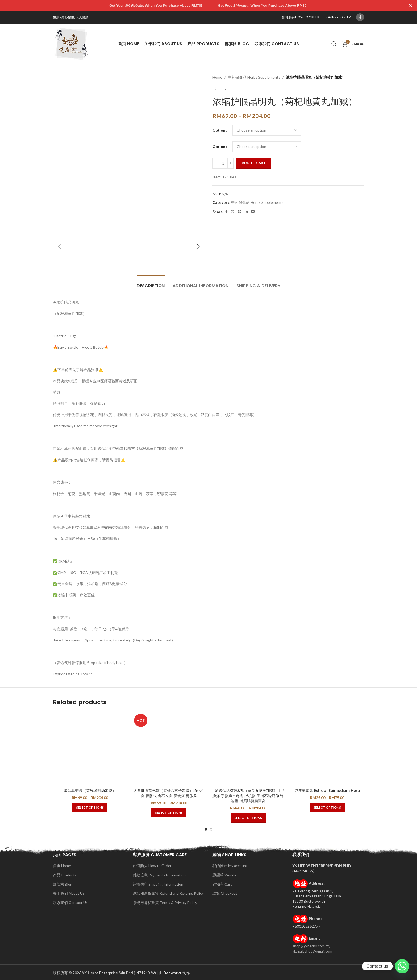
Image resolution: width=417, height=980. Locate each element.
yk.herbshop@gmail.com (312, 951)
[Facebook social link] (360, 17)
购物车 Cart (222, 884)
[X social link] (233, 212)
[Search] (334, 44)
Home (217, 77)
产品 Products (65, 875)
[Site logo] (72, 43)
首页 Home (62, 866)
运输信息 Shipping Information (158, 884)
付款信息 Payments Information (159, 875)
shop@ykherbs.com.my (311, 946)
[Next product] (226, 88)
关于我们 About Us (69, 893)
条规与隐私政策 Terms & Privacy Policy (165, 903)
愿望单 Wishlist (225, 875)
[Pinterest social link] (240, 212)
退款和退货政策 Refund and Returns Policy (168, 893)
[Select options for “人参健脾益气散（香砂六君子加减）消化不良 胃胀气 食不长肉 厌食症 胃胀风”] (169, 813)
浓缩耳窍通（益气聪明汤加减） (90, 791)
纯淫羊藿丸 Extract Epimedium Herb (327, 791)
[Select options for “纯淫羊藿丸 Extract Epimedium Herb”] (327, 808)
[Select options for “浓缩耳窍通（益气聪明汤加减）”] (90, 808)
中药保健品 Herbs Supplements (254, 77)
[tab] (151, 283)
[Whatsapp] (402, 966)
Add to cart (254, 163)
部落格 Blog (63, 884)
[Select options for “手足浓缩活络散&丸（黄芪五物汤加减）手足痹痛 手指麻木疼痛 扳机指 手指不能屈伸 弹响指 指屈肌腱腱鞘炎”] (248, 818)
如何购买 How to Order (152, 866)
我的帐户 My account (230, 866)
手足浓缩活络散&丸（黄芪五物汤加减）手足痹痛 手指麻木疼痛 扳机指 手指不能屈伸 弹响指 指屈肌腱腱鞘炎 (248, 796)
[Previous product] (215, 88)
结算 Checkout (225, 893)
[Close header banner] (410, 5)
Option (219, 130)
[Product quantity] (223, 163)
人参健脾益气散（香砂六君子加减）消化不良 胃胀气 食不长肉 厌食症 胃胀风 (169, 793)
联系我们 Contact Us (70, 903)
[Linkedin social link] (246, 212)
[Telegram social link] (253, 212)
